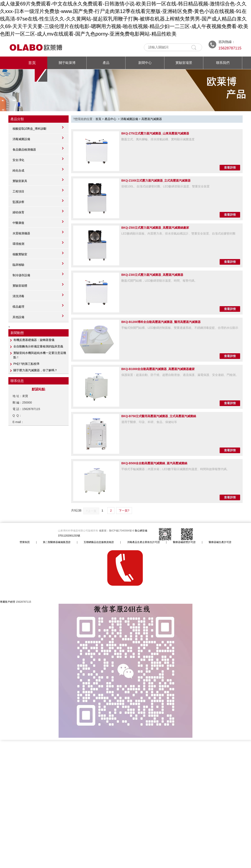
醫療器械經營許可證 (184, 542)
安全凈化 (18, 160)
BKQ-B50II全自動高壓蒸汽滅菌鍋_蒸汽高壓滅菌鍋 (154, 463)
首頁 (32, 63)
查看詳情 (230, 168)
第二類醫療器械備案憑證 (57, 542)
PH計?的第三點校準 (26, 364)
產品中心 (110, 119)
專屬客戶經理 (8, 602)
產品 (106, 63)
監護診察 (18, 202)
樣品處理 (18, 307)
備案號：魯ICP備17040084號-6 (117, 531)
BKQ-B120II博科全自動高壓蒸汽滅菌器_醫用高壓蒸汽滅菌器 (161, 322)
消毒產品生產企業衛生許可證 (143, 542)
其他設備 (18, 317)
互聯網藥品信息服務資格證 (99, 542)
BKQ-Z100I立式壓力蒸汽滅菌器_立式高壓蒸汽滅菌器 (156, 181)
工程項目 (18, 191)
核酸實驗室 (20, 254)
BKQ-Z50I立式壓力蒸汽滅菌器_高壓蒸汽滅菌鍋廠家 (155, 228)
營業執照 (25, 542)
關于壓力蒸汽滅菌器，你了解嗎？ (35, 370)
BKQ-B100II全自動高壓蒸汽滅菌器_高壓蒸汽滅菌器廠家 (158, 369)
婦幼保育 (18, 212)
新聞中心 (145, 63)
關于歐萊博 (67, 63)
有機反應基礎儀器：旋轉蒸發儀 (34, 340)
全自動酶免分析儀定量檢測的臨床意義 (38, 346)
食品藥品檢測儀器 (24, 150)
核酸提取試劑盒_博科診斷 (29, 129)
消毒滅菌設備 (21, 139)
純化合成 (18, 170)
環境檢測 (18, 244)
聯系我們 (223, 63)
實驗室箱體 (20, 286)
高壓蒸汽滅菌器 (152, 119)
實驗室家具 (20, 181)
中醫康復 (18, 223)
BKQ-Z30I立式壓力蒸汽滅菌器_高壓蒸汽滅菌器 (152, 275)
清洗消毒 (18, 296)
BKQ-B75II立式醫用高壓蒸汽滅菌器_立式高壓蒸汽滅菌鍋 (159, 416)
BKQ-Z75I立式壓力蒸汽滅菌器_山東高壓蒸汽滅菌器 (155, 133)
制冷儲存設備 (21, 275)
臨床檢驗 (18, 265)
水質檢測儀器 (21, 233)
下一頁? (124, 511)
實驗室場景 (184, 63)
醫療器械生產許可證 (220, 542)
